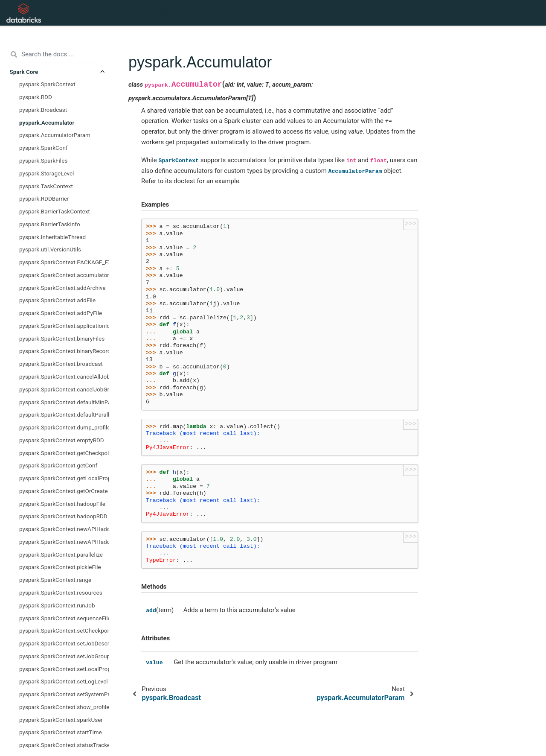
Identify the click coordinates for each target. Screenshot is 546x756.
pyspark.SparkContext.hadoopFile (62, 504)
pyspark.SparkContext (47, 84)
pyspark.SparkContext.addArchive (62, 288)
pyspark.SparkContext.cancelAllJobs (64, 377)
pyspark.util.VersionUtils (50, 249)
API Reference (170, 13)
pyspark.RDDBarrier (44, 198)
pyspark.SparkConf (44, 148)
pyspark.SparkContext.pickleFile (60, 567)
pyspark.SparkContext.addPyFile (61, 313)
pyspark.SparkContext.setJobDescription (64, 643)
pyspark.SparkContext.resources (61, 593)
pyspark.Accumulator (47, 123)
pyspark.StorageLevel (46, 173)
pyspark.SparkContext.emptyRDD (62, 440)
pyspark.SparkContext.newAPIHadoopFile (64, 529)
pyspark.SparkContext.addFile (57, 300)
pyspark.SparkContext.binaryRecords (64, 351)
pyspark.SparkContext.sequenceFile (64, 618)
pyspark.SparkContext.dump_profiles (64, 427)
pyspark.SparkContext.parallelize (61, 555)
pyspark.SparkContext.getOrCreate (64, 491)
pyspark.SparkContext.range (55, 580)
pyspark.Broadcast (43, 110)
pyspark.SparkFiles (43, 161)
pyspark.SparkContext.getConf (58, 465)
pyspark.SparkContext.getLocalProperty (64, 478)
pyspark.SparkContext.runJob (57, 605)
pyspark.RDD (36, 97)
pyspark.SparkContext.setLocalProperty (64, 669)
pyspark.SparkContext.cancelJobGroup (64, 389)
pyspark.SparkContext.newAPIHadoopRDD (64, 542)
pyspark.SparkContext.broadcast (61, 364)
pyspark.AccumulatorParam (55, 135)
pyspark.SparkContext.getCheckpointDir (64, 453)
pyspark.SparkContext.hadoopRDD (63, 516)
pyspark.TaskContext (46, 186)
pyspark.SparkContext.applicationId (64, 326)
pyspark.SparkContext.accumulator (64, 275)
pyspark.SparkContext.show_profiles (64, 707)
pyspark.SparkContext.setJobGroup (64, 656)
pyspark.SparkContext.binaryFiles (62, 339)
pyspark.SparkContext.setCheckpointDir (64, 630)
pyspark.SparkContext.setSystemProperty (64, 694)
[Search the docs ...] (54, 55)
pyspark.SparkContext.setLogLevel (64, 681)
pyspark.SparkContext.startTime (61, 732)
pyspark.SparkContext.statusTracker (64, 745)
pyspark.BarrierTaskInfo (50, 224)
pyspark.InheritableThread (52, 237)
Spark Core (24, 72)
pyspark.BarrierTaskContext (55, 211)
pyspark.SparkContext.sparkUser (61, 720)
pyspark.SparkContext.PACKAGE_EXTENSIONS (64, 262)
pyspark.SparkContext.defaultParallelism (64, 414)
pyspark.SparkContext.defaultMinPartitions (64, 402)
